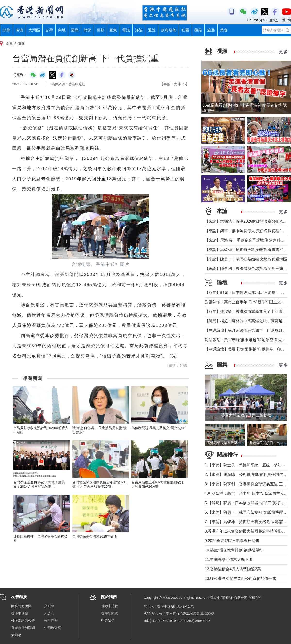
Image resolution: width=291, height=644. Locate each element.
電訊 (126, 30)
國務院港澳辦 (21, 606)
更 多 (283, 52)
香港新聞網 (110, 613)
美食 (224, 30)
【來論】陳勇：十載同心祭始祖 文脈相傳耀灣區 (246, 259)
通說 (152, 30)
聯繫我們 (108, 620)
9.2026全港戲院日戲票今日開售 (232, 541)
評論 (139, 30)
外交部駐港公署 (23, 620)
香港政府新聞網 (23, 628)
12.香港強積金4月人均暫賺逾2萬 (233, 569)
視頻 (100, 30)
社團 (185, 30)
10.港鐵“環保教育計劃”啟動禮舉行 (234, 550)
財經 (88, 30)
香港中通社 (110, 606)
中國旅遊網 (53, 628)
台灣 (49, 30)
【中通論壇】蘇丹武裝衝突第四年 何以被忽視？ (247, 330)
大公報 (49, 613)
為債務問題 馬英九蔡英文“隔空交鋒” (158, 428)
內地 (62, 30)
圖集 (113, 30)
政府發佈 (169, 30)
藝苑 (198, 30)
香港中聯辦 (20, 613)
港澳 (19, 30)
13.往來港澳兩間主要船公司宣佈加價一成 (240, 578)
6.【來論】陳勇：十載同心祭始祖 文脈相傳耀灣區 (248, 512)
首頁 (9, 43)
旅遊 (211, 30)
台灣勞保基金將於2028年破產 (95, 536)
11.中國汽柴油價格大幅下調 (229, 560)
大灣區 (34, 30)
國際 (75, 30)
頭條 (7, 30)
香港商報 (51, 620)
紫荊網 (16, 635)
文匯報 (49, 606)
